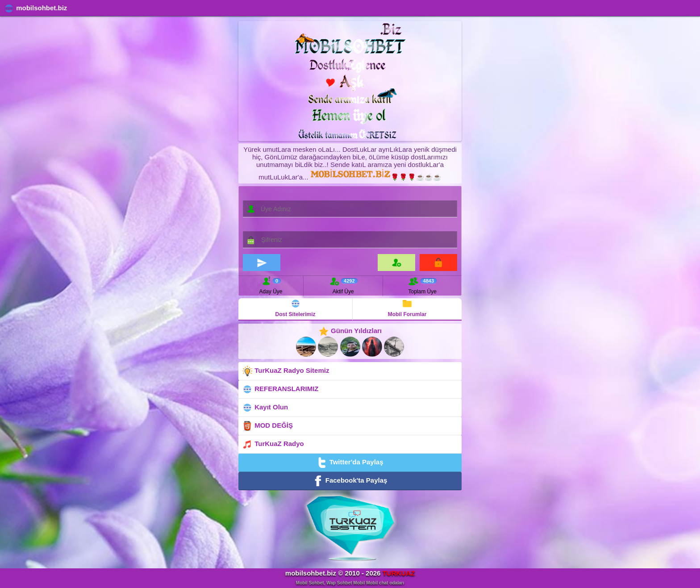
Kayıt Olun (265, 408)
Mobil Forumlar (407, 308)
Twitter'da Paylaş (350, 463)
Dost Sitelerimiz (296, 308)
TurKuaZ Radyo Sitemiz (285, 371)
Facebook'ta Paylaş (350, 481)
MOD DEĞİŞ (267, 426)
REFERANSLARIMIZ (280, 389)
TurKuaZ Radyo (273, 444)
